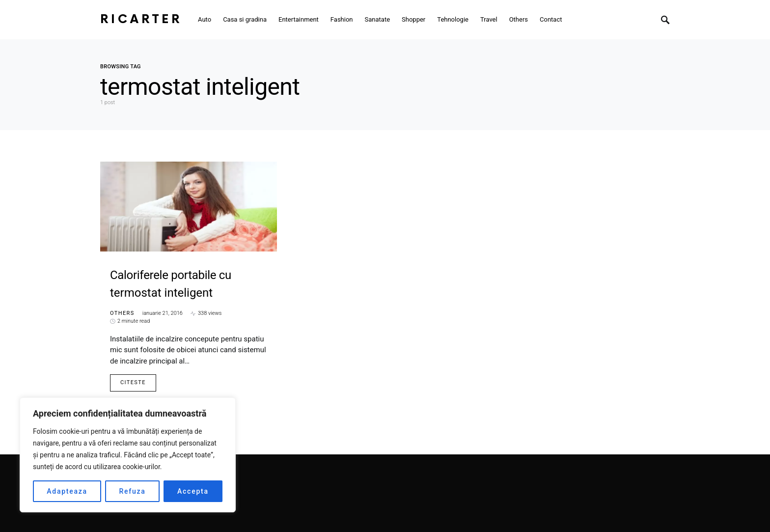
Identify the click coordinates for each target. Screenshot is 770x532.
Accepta (193, 491)
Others (122, 313)
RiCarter (141, 19)
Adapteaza (67, 491)
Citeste (133, 382)
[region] (128, 455)
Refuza (132, 491)
